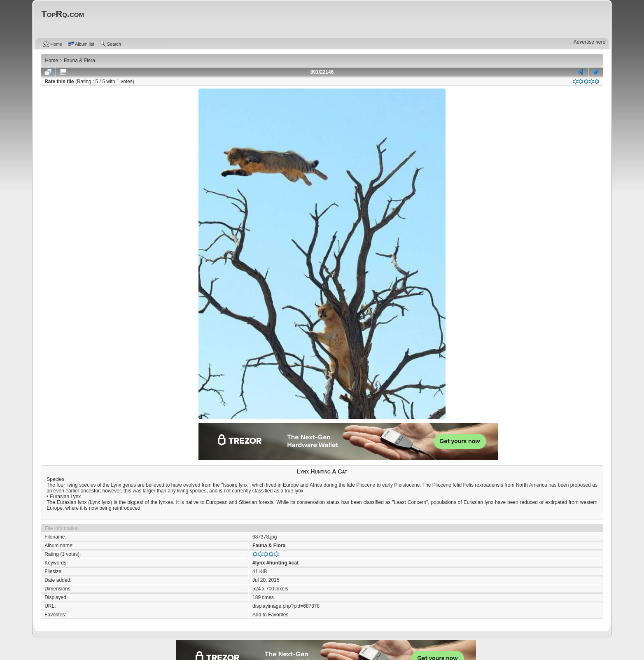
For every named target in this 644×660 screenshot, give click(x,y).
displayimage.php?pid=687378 (286, 606)
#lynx (259, 563)
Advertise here (589, 42)
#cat (294, 563)
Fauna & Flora (269, 546)
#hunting (277, 563)
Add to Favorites (270, 615)
